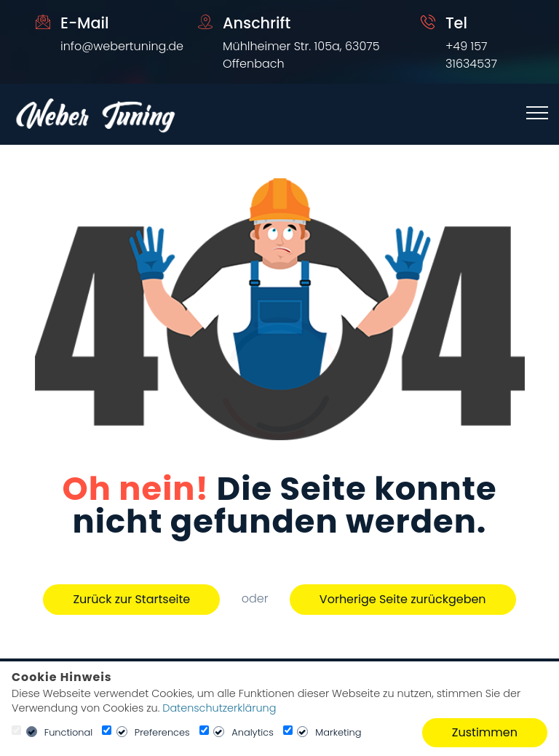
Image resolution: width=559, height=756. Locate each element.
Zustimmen (485, 732)
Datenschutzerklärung (219, 708)
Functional (69, 732)
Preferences (162, 732)
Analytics (253, 732)
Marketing (338, 732)
